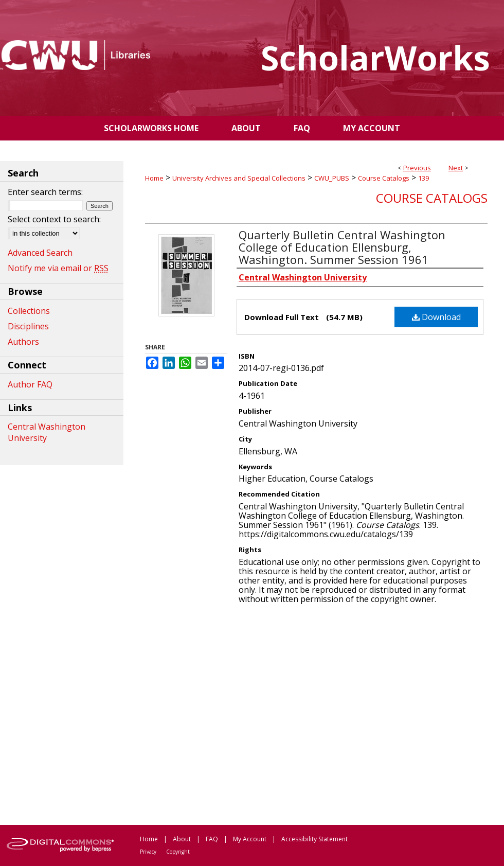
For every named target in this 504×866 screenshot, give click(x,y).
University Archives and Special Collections (239, 178)
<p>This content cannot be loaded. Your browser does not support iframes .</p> (316, 714)
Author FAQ (30, 384)
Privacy (148, 852)
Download (436, 317)
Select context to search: (54, 219)
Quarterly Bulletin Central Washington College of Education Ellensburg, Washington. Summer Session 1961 (342, 247)
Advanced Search (40, 253)
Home (154, 178)
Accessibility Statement (314, 839)
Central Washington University (47, 432)
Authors (23, 342)
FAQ (212, 839)
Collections (29, 311)
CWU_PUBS (332, 178)
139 (424, 178)
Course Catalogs (384, 178)
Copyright (178, 852)
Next (456, 168)
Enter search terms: (45, 192)
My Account (250, 839)
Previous (417, 168)
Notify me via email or (58, 268)
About (182, 839)
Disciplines (28, 326)
